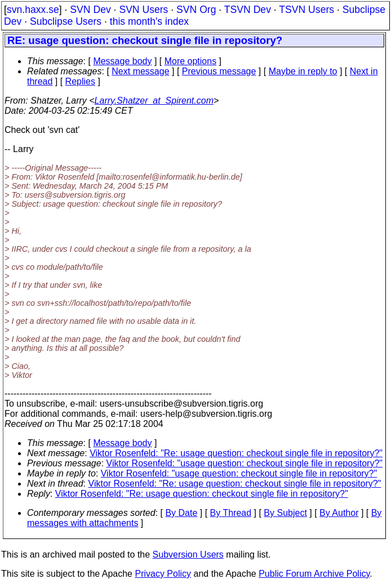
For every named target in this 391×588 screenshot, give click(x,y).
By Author (339, 513)
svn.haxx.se (33, 10)
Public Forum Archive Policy (314, 574)
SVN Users (143, 10)
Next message (140, 71)
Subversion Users (188, 554)
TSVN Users (306, 10)
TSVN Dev (248, 10)
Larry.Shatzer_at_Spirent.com (154, 101)
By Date (181, 513)
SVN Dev (90, 10)
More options (191, 61)
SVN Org (196, 10)
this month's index (149, 21)
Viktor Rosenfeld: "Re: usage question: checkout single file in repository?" (236, 453)
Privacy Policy (163, 574)
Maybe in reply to (303, 71)
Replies (80, 81)
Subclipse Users (66, 21)
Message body (122, 61)
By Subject (285, 513)
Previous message (219, 71)
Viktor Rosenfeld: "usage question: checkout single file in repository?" (245, 463)
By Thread (231, 513)
